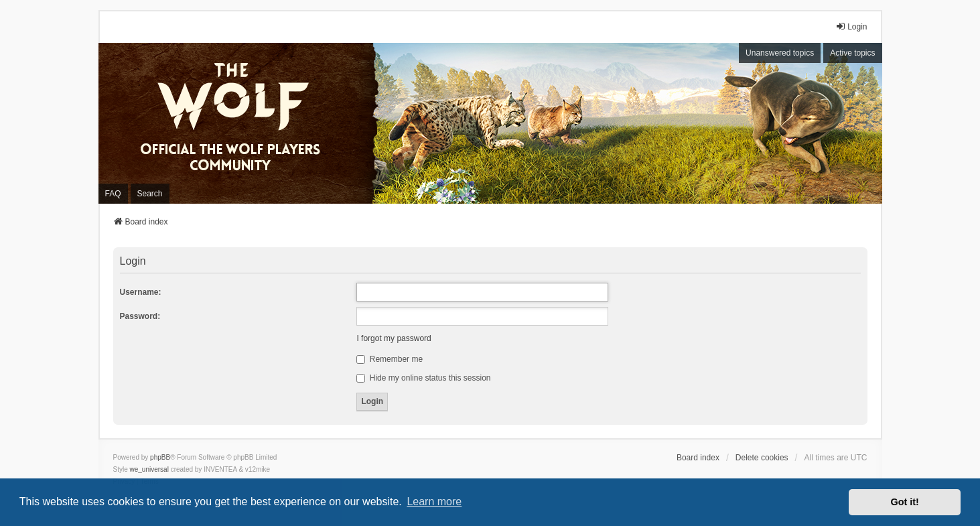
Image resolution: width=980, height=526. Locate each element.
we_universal (149, 469)
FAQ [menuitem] (113, 194)
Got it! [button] (905, 502)
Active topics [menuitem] (852, 53)
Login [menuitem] (851, 26)
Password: (140, 316)
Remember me (390, 359)
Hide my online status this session (423, 378)
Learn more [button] (434, 502)
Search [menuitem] (150, 194)
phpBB (160, 457)
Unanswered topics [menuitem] (780, 53)
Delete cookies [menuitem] (762, 458)
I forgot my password (394, 338)
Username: (141, 292)
